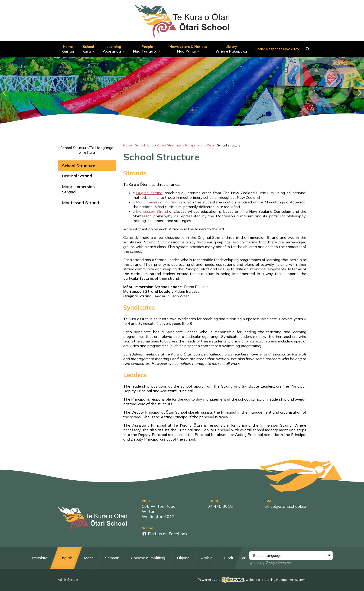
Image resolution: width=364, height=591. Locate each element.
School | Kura (144, 145)
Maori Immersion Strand (78, 189)
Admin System (68, 580)
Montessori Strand (88, 203)
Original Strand (77, 176)
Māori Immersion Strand (157, 202)
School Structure (79, 166)
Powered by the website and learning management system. (252, 580)
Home (128, 145)
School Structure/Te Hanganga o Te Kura (87, 152)
